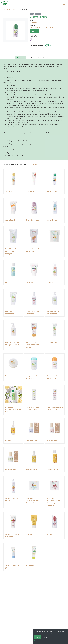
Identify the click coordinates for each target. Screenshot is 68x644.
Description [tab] (20, 58)
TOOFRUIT (32, 164)
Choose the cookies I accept (42, 641)
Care (32, 14)
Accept (38, 637)
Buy (34, 31)
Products (14, 9)
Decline (46, 637)
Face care (38, 14)
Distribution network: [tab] (45, 58)
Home (6, 9)
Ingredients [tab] (31, 58)
